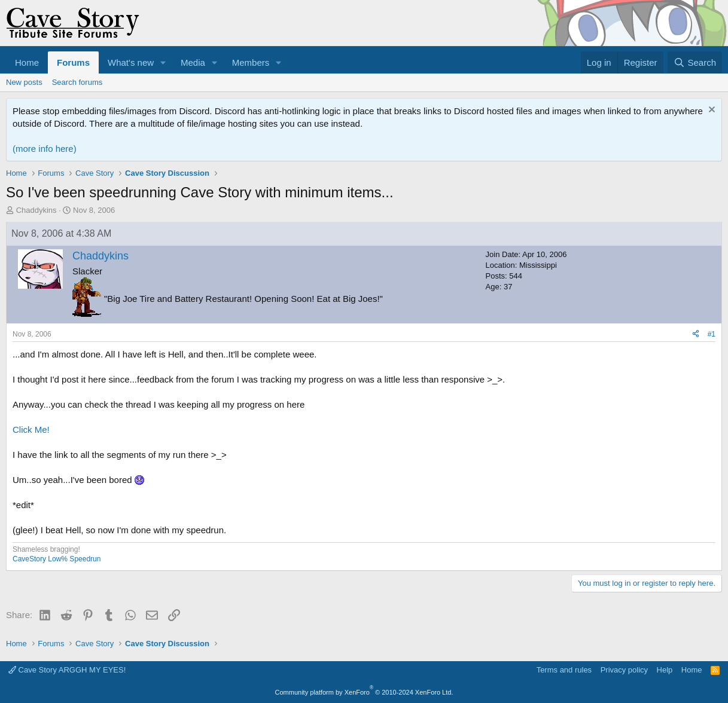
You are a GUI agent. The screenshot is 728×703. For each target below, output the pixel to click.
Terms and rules (564, 670)
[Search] (695, 62)
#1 (712, 334)
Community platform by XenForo (364, 692)
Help (665, 670)
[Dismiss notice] (710, 111)
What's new (131, 62)
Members (251, 62)
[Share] (696, 334)
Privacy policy (624, 670)
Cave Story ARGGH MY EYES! (67, 670)
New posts (24, 82)
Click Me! (31, 430)
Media (193, 62)
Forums (73, 62)
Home (27, 62)
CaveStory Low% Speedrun (57, 559)
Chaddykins (36, 210)
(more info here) (45, 149)
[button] (163, 62)
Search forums (77, 82)
